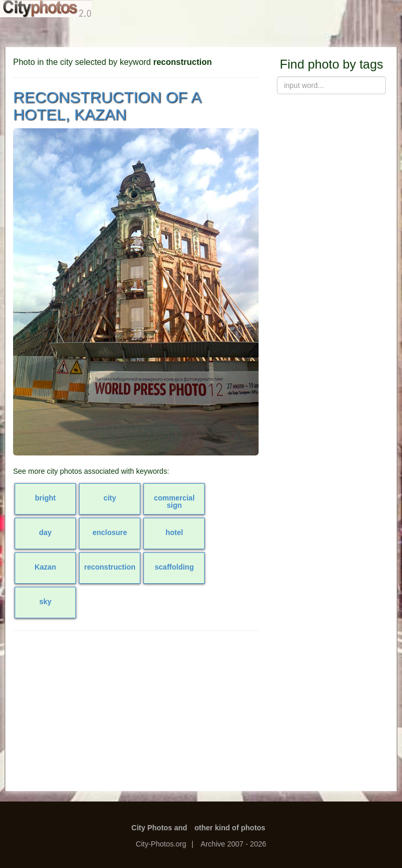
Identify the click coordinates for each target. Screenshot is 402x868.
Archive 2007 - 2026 (233, 844)
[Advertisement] (136, 715)
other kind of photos (230, 828)
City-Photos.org (161, 844)
